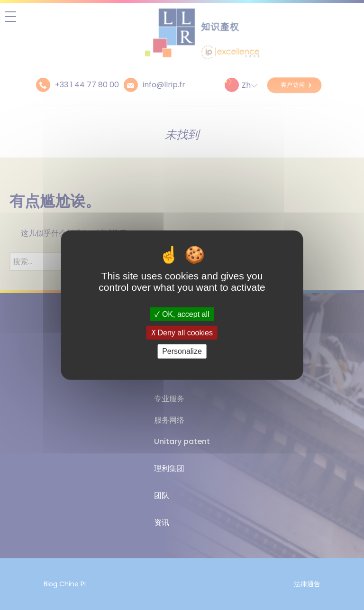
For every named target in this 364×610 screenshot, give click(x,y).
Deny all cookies (182, 333)
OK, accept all (182, 314)
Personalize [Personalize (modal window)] (182, 351)
